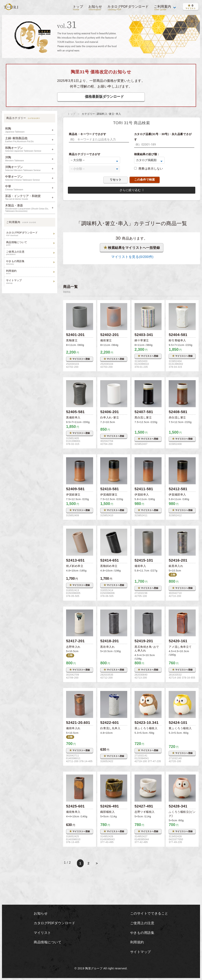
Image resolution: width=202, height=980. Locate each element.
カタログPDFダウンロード (128, 8)
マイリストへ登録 (79, 359)
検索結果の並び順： (147, 154)
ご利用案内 (163, 8)
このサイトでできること (149, 913)
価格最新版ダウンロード (104, 97)
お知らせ (95, 8)
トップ (78, 8)
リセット (116, 180)
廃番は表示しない (151, 168)
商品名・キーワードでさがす (87, 134)
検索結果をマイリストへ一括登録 (132, 247)
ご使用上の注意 (30, 253)
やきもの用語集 (30, 262)
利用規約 (30, 272)
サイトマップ (30, 281)
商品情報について (30, 243)
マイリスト (42, 933)
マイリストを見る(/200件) (132, 257)
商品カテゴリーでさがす (85, 154)
